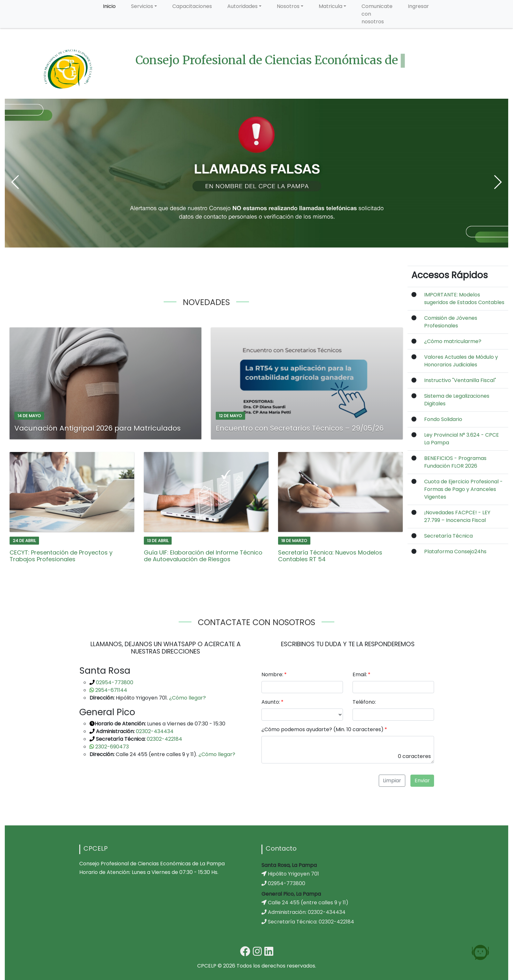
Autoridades (242, 6)
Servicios (142, 6)
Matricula (330, 6)
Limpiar (392, 781)
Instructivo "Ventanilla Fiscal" (460, 380)
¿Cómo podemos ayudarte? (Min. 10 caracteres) (323, 729)
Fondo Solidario (443, 419)
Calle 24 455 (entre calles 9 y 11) (305, 903)
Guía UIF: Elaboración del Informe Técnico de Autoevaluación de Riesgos (203, 556)
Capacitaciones (192, 6)
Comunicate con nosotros (377, 14)
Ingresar (418, 6)
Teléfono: (364, 702)
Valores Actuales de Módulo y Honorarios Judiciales (461, 361)
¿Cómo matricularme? (453, 341)
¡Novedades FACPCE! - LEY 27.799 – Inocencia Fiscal (457, 516)
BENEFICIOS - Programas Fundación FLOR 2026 (455, 462)
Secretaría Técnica (448, 536)
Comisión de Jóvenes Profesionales (451, 322)
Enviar (422, 781)
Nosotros (288, 6)
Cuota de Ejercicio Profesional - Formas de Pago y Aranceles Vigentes (463, 489)
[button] (16, 182)
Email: (360, 674)
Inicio (109, 6)
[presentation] (310, 781)
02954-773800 (114, 682)
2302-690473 (111, 747)
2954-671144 (111, 690)
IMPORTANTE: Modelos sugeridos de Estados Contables (464, 299)
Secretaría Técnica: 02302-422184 (308, 922)
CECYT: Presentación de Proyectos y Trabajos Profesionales (61, 556)
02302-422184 (164, 739)
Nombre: (272, 674)
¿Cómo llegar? (187, 698)
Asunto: (271, 702)
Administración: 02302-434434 (303, 912)
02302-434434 (154, 731)
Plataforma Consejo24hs (455, 551)
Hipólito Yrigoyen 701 (290, 874)
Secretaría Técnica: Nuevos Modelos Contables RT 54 (330, 556)
